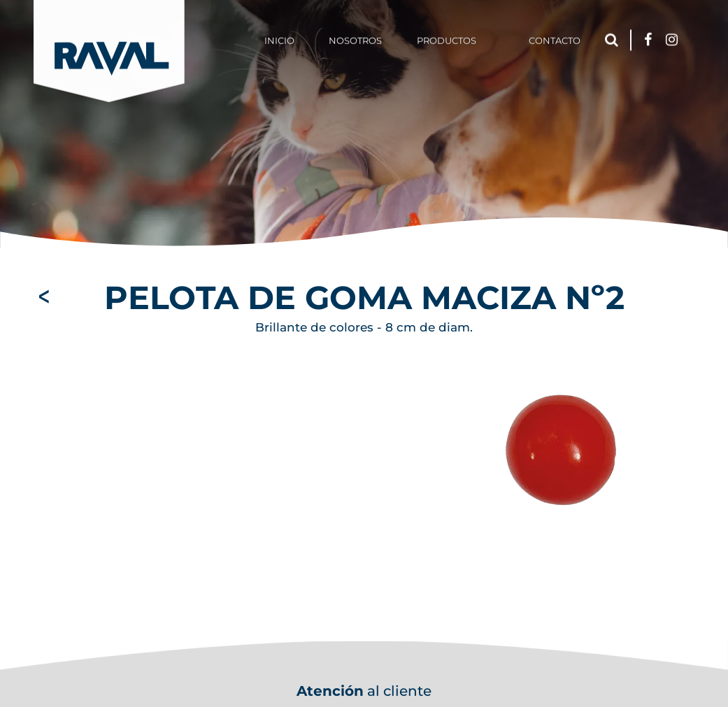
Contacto (555, 38)
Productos (447, 38)
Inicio (279, 38)
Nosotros (355, 38)
